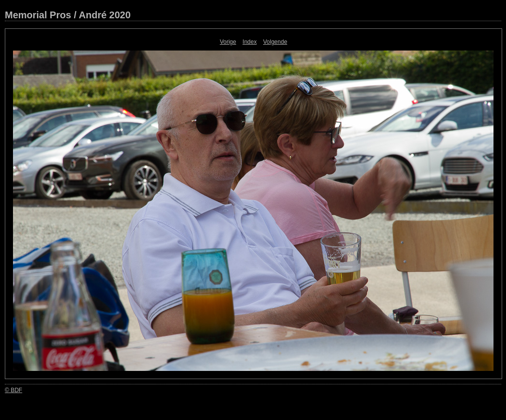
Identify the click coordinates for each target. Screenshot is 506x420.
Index (249, 42)
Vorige (228, 42)
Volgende (275, 42)
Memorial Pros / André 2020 (68, 15)
